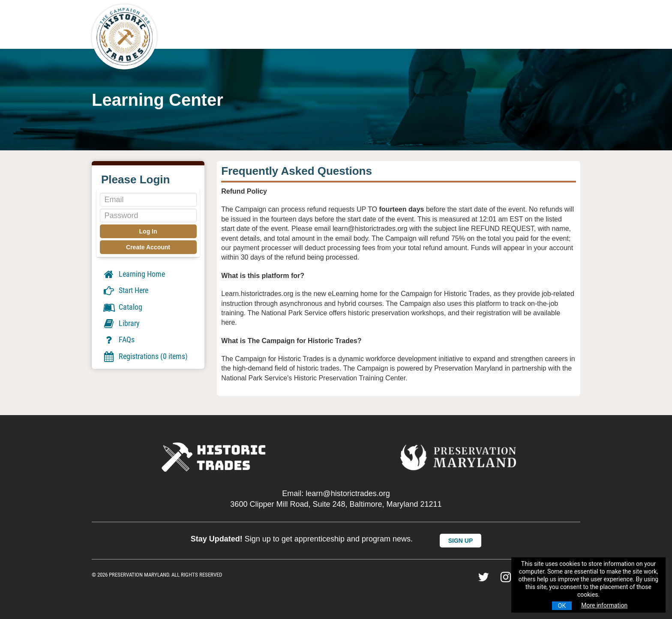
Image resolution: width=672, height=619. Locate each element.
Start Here (125, 291)
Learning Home (134, 274)
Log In (148, 231)
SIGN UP (461, 541)
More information (604, 605)
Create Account (148, 247)
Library (121, 323)
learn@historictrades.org (348, 493)
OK (562, 606)
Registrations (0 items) (145, 356)
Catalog (122, 307)
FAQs (118, 340)
